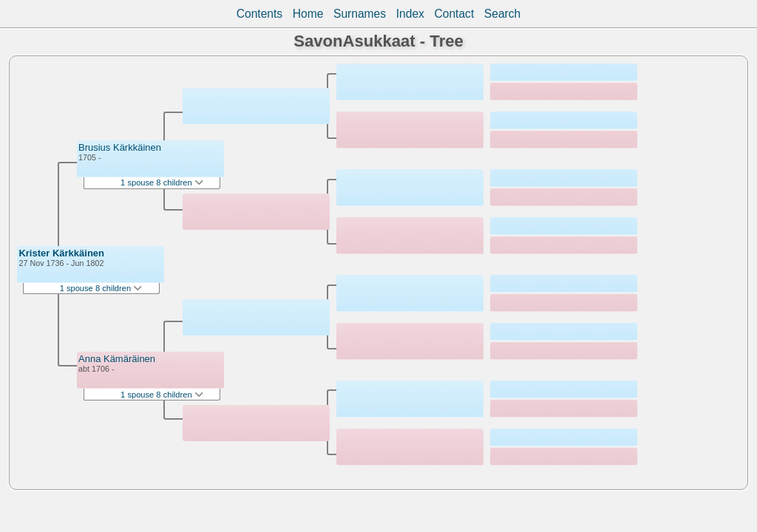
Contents (259, 14)
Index (410, 14)
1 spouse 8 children (101, 288)
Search (502, 14)
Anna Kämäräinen (117, 359)
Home (308, 14)
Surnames (360, 14)
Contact (454, 14)
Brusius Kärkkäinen (120, 147)
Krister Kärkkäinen (61, 253)
